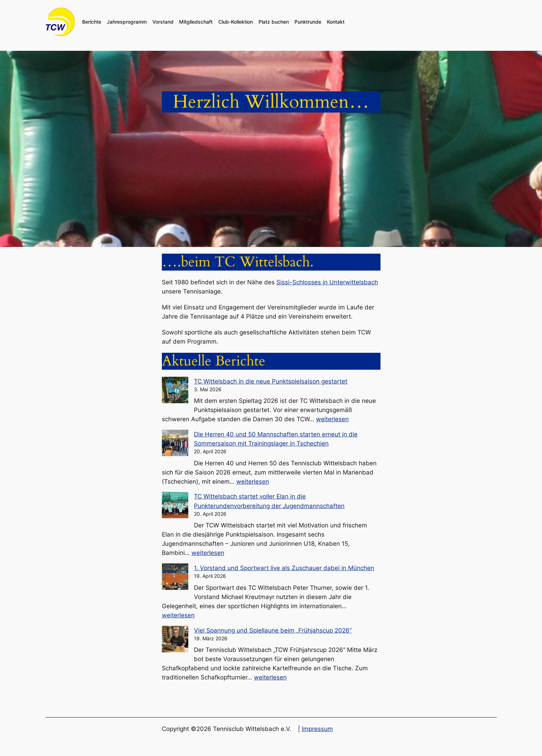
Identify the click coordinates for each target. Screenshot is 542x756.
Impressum (317, 729)
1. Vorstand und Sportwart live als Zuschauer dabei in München (284, 568)
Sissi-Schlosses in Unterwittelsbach (327, 282)
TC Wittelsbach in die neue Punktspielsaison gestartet (271, 381)
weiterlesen (332, 419)
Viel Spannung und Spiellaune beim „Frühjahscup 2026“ (273, 630)
